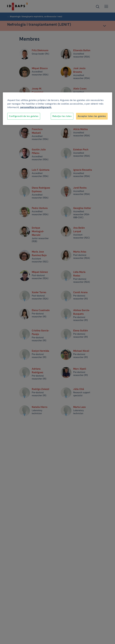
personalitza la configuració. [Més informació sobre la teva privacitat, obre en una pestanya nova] (36, 107)
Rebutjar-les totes (62, 116)
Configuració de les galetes (24, 116)
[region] (57, 109)
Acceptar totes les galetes (92, 116)
